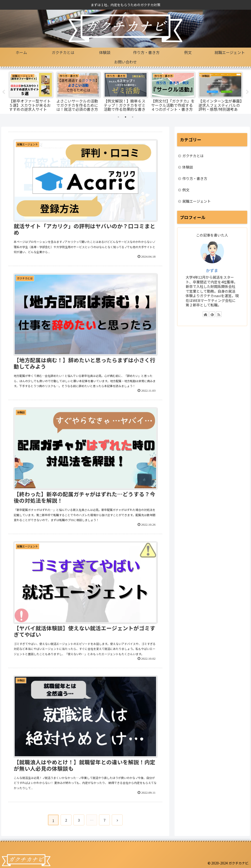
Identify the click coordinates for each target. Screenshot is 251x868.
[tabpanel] (31, 91)
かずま (212, 270)
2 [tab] (125, 117)
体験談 (188, 167)
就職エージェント (197, 201)
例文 (186, 190)
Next (247, 92)
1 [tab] (118, 117)
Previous (4, 92)
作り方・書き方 (195, 178)
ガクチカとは (193, 156)
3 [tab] (133, 117)
